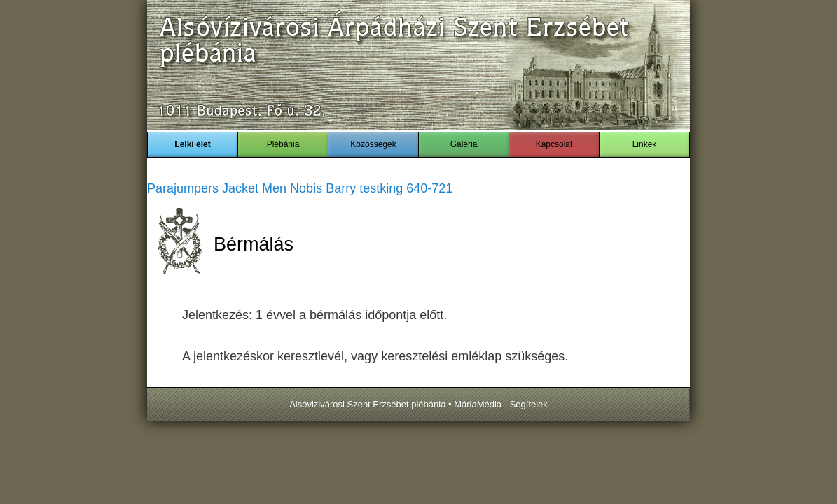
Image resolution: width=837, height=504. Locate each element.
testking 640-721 (406, 188)
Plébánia (283, 144)
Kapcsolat (554, 144)
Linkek (645, 144)
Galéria (464, 144)
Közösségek (373, 144)
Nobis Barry (323, 188)
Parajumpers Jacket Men (217, 188)
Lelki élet (192, 144)
